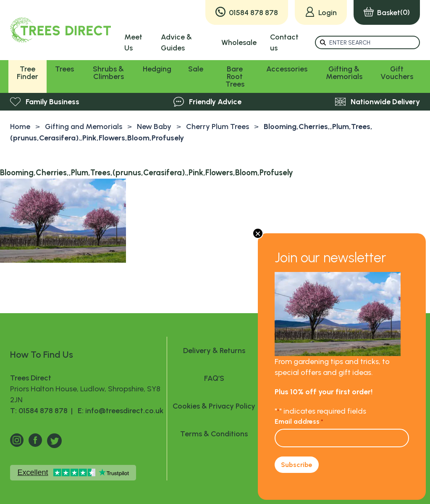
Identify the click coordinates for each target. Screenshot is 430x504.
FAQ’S (214, 378)
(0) (387, 12)
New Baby (154, 127)
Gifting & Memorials (344, 73)
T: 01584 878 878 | (42, 411)
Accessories (287, 69)
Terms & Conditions (214, 434)
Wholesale (239, 42)
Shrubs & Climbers (108, 73)
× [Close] (258, 233)
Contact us (284, 42)
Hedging (157, 69)
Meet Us (133, 42)
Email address (299, 421)
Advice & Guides (176, 42)
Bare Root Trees (235, 77)
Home (20, 127)
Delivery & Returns (214, 351)
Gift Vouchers (397, 73)
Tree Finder (28, 73)
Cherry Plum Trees (218, 127)
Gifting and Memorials (84, 127)
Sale (196, 69)
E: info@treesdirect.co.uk (119, 411)
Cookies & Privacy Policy (214, 406)
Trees (64, 69)
